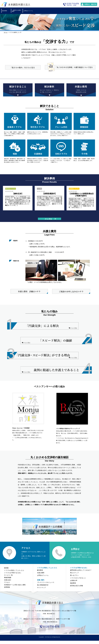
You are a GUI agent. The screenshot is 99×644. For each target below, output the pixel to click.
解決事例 (5, 11)
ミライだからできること (78, 578)
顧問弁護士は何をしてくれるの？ (81, 570)
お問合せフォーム (28, 11)
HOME (6, 568)
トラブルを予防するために (13, 573)
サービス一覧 (8, 575)
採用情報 (7, 587)
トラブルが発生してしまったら (14, 570)
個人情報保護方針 (43, 585)
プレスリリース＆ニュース (46, 582)
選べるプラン (74, 575)
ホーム (6, 32)
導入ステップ (74, 573)
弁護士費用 (41, 573)
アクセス (7, 582)
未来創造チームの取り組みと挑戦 (15, 585)
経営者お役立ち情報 (77, 586)
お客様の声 (74, 580)
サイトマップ (41, 588)
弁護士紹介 (8, 580)
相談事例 (73, 583)
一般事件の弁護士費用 (17, 11)
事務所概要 (8, 578)
